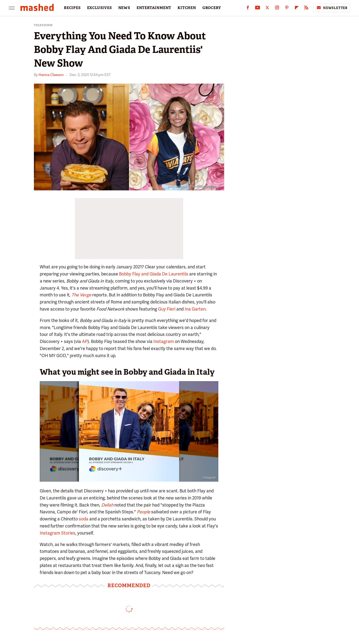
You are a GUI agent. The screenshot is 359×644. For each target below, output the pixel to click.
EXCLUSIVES (100, 8)
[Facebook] (248, 9)
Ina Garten (195, 309)
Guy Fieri (167, 309)
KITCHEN (187, 8)
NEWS (124, 8)
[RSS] (306, 9)
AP (85, 341)
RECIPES (72, 8)
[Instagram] (277, 9)
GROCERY (212, 8)
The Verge (81, 295)
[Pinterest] (287, 9)
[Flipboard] (297, 9)
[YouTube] (258, 9)
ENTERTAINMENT (154, 8)
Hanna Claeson (51, 75)
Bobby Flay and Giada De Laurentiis (154, 274)
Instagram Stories (58, 533)
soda (84, 519)
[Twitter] (267, 9)
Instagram (164, 341)
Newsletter (332, 8)
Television (43, 25)
